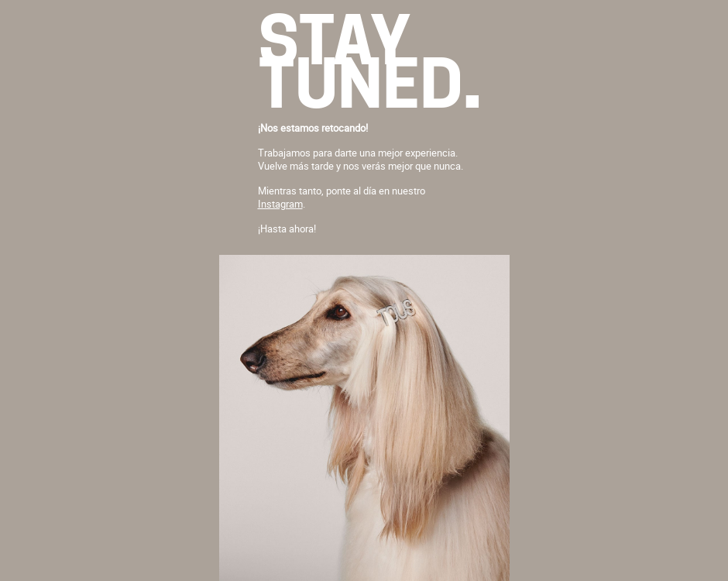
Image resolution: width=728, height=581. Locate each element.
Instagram (280, 204)
